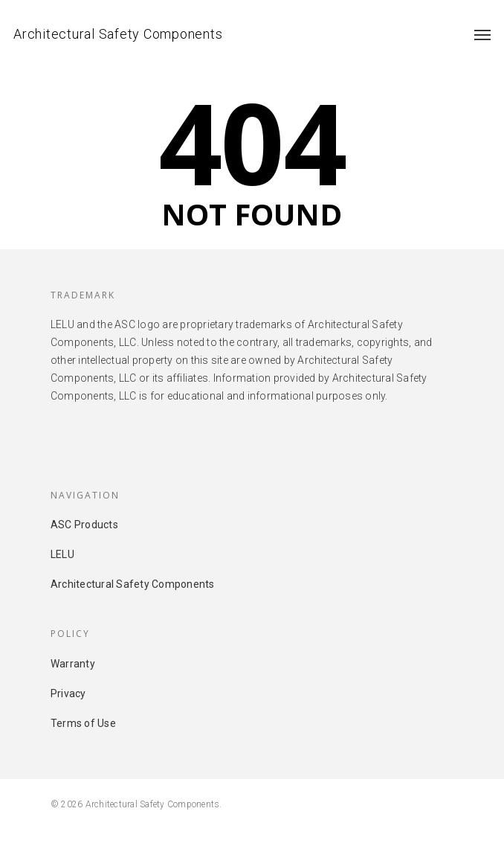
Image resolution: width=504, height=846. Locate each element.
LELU (62, 554)
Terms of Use (83, 723)
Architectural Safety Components (118, 34)
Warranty (73, 664)
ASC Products (84, 525)
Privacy (68, 693)
